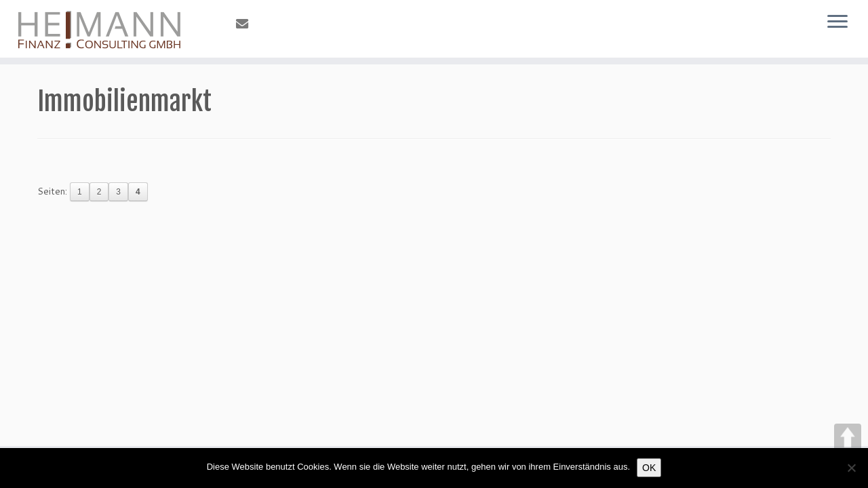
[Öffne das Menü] (837, 22)
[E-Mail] (246, 24)
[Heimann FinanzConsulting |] (100, 29)
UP (848, 437)
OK (649, 468)
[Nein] (851, 468)
